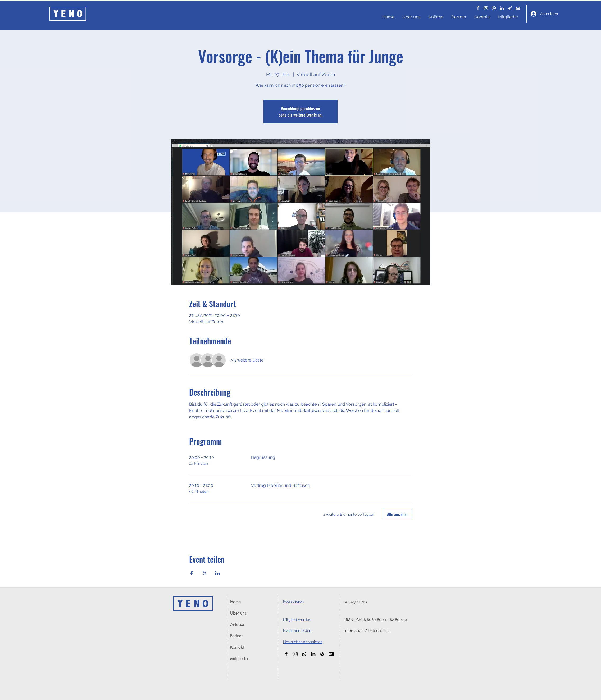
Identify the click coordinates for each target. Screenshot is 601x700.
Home (235, 602)
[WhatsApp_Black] (304, 654)
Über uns (238, 613)
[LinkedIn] (502, 8)
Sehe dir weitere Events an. (300, 115)
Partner (236, 636)
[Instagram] (486, 8)
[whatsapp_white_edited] (494, 8)
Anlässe (237, 624)
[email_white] (518, 8)
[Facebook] (478, 8)
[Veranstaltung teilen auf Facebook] (192, 573)
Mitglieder (239, 659)
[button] (510, 8)
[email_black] (331, 654)
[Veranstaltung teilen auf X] (205, 573)
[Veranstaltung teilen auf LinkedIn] (218, 573)
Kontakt (237, 647)
